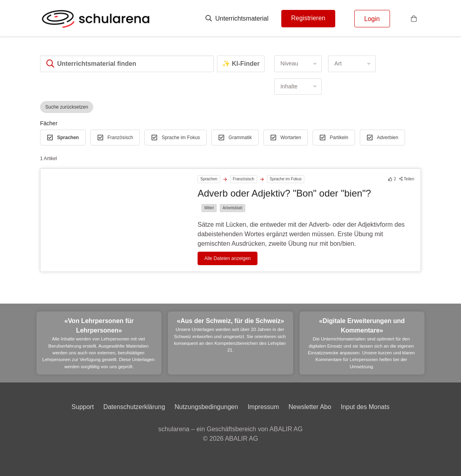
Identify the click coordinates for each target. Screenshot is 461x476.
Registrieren (308, 18)
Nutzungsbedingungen (206, 407)
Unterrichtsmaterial (237, 18)
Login (372, 19)
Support (83, 407)
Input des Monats (365, 407)
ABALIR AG (242, 439)
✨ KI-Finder (241, 64)
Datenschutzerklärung (134, 407)
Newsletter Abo (310, 407)
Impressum (263, 407)
